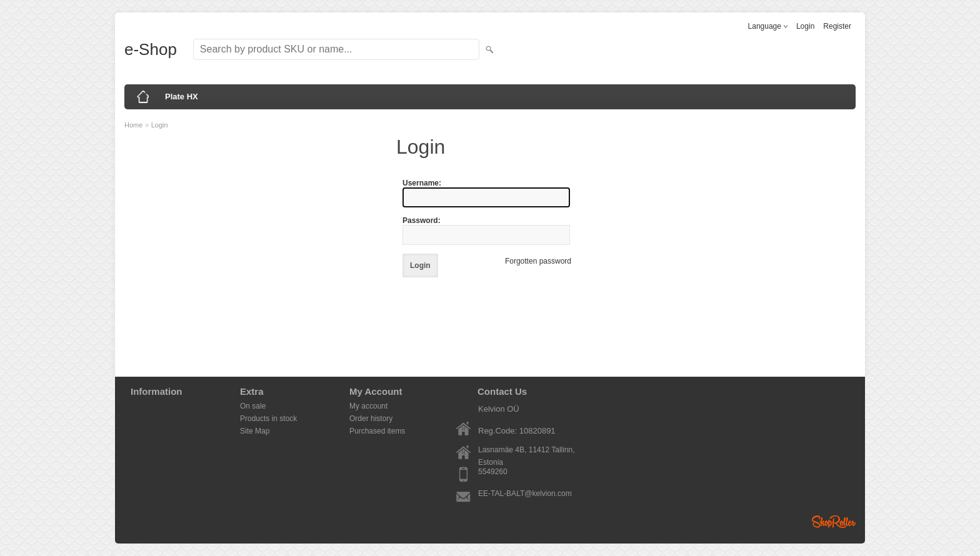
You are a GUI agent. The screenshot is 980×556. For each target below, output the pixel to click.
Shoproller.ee (834, 522)
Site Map (255, 431)
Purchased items (377, 431)
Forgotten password (538, 261)
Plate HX (182, 97)
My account (368, 406)
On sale (253, 406)
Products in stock (268, 419)
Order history (371, 419)
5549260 (493, 472)
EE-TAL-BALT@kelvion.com (525, 494)
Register (837, 26)
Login (805, 26)
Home (133, 125)
